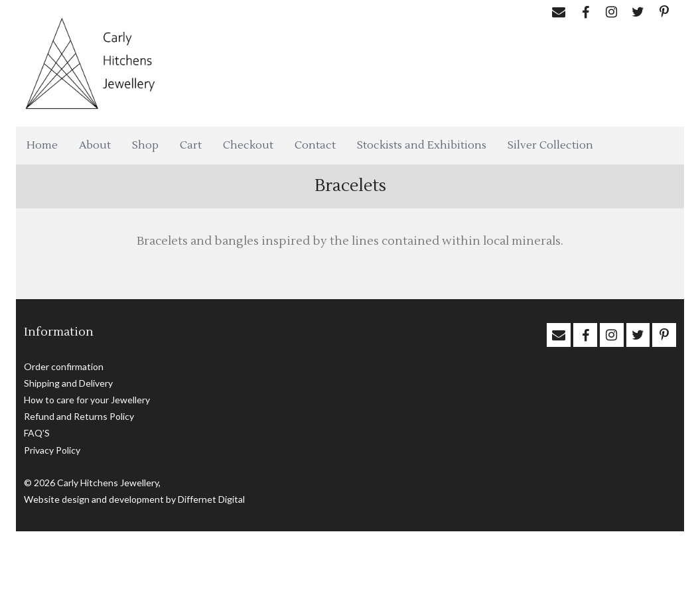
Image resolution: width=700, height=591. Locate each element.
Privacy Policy (52, 450)
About (95, 145)
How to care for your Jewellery (87, 400)
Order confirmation (64, 366)
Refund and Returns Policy (79, 416)
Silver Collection (550, 145)
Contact (315, 145)
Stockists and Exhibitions (422, 145)
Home (42, 145)
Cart (191, 145)
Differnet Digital (211, 499)
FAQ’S (37, 433)
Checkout (248, 145)
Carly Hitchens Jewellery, (109, 483)
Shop (145, 145)
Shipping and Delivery (68, 383)
